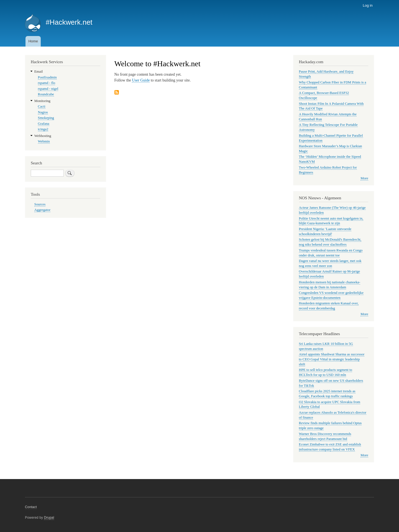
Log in (368, 5)
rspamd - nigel (48, 89)
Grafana (44, 124)
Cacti (42, 106)
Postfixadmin (47, 77)
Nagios (43, 112)
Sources (40, 204)
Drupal (49, 518)
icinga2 (43, 129)
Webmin (44, 141)
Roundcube (46, 94)
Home (33, 41)
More (364, 178)
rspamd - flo (47, 83)
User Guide (141, 80)
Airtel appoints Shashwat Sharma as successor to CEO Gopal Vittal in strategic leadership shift (332, 359)
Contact (31, 507)
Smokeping (46, 118)
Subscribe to (117, 93)
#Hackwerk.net (69, 22)
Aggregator (42, 210)
